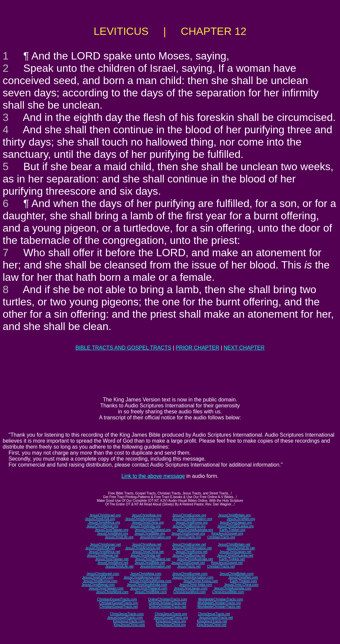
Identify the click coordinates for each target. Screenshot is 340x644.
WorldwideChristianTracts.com (221, 599)
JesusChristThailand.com (149, 588)
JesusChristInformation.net (192, 548)
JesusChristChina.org (148, 523)
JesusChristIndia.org (145, 526)
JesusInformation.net (155, 566)
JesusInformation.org (155, 537)
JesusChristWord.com (112, 592)
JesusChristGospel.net (188, 563)
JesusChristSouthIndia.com (147, 585)
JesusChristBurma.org (189, 526)
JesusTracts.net (189, 566)
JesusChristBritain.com (236, 574)
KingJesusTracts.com (129, 621)
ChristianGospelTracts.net (119, 607)
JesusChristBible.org (150, 534)
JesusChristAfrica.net (104, 552)
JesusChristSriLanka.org (236, 526)
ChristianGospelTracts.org (119, 603)
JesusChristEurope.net (189, 544)
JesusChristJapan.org (236, 523)
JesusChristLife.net (241, 548)
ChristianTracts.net (221, 566)
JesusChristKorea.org (192, 523)
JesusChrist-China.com (241, 585)
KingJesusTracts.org (171, 621)
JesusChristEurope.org (189, 515)
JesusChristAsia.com (146, 574)
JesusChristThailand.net (153, 559)
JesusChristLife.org (119, 537)
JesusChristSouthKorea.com (150, 581)
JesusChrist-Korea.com (201, 581)
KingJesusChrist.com (129, 625)
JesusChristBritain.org (234, 515)
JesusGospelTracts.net (216, 618)
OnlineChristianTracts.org (168, 603)
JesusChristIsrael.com (103, 574)
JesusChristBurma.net (189, 555)
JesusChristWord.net (113, 563)
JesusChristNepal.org (102, 526)
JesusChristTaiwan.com (106, 588)
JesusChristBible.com (151, 592)
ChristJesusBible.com (228, 592)
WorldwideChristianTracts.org (219, 603)
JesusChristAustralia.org (195, 530)
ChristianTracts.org (221, 537)
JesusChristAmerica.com (142, 577)
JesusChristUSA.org (100, 519)
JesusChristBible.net (150, 563)
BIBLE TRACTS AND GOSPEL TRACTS (123, 348)
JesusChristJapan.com (190, 588)
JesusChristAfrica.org (104, 523)
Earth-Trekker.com (243, 581)
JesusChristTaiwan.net (112, 559)
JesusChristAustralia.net (195, 559)
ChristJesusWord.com (190, 592)
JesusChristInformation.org (192, 519)
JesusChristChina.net (148, 552)
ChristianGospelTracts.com (117, 599)
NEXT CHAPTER (244, 348)
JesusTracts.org (189, 537)
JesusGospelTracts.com (125, 618)
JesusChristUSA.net (100, 548)
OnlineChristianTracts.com (168, 599)
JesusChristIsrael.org (105, 515)
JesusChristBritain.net (234, 544)
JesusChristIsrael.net (105, 544)
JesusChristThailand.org (153, 530)
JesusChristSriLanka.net (235, 555)
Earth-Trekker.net (232, 559)
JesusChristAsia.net (146, 544)
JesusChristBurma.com (100, 581)
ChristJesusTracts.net (214, 614)
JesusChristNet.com (243, 577)
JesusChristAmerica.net (143, 548)
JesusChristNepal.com (98, 585)
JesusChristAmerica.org (143, 519)
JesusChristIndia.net (146, 555)
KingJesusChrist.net (212, 625)
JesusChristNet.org (241, 519)
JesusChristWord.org (112, 534)
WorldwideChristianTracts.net (219, 607)
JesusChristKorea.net (192, 552)
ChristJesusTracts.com (127, 614)
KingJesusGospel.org (227, 534)
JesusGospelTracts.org (171, 618)
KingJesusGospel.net (227, 563)
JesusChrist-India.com (196, 585)
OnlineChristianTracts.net (167, 607)
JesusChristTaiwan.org (112, 530)
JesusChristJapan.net (235, 552)
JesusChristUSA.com (98, 577)
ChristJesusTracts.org (171, 614)
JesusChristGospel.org (188, 534)
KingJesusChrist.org (171, 625)
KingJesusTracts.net (212, 621)
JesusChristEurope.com (190, 574)
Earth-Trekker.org (232, 530)
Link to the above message (153, 476)
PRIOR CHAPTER (198, 348)
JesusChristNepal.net (103, 555)
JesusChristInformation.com (193, 577)
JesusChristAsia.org (147, 515)
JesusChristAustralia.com (233, 588)
